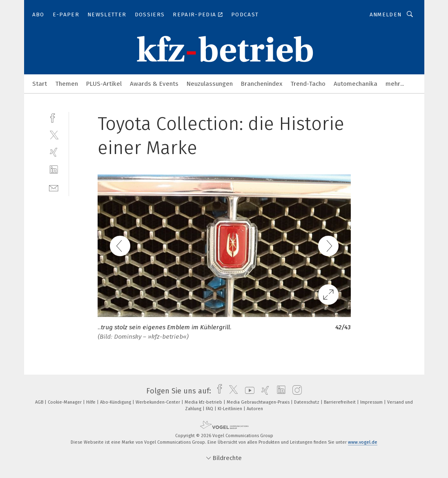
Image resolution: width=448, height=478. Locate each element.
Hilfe (91, 402)
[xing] (54, 152)
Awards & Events (154, 84)
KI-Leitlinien (231, 409)
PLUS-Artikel (104, 84)
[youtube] (248, 391)
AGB (40, 402)
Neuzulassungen (210, 84)
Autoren (255, 409)
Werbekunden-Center (158, 402)
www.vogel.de (363, 442)
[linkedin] (54, 170)
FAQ (210, 409)
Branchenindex (262, 84)
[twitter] (54, 135)
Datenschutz (307, 402)
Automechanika (356, 84)
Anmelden (386, 15)
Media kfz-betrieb (204, 402)
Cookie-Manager (65, 402)
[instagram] (295, 391)
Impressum (372, 402)
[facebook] (54, 117)
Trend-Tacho (308, 84)
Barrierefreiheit (340, 402)
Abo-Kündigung (116, 402)
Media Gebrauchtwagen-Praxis (259, 402)
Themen (67, 84)
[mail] (54, 187)
